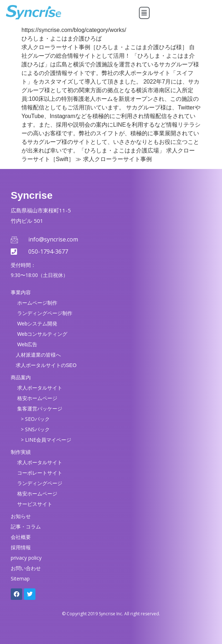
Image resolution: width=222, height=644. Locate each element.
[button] (144, 13)
